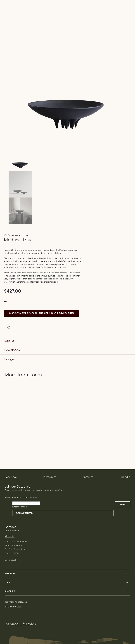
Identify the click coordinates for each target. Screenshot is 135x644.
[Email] (63, 513)
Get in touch (11, 560)
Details (9, 341)
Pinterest (88, 477)
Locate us (10, 536)
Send (123, 504)
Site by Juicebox (13, 607)
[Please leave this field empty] (26, 503)
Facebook (11, 477)
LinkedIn (125, 477)
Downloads (12, 350)
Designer (10, 359)
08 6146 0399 (12, 531)
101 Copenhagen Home (16, 235)
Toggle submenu (127, 574)
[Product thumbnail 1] (67, 184)
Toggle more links (128, 607)
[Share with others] (9, 328)
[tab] (67, 341)
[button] (6, 302)
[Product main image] (67, 158)
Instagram (50, 477)
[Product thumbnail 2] (67, 211)
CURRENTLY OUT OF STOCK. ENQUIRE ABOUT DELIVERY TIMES (42, 313)
